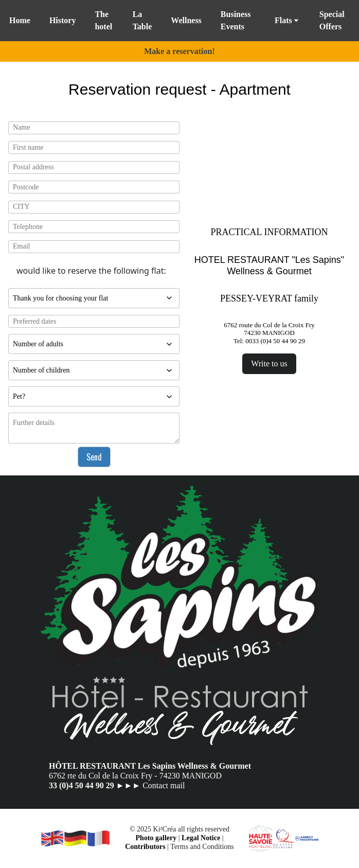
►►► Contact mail (151, 785)
